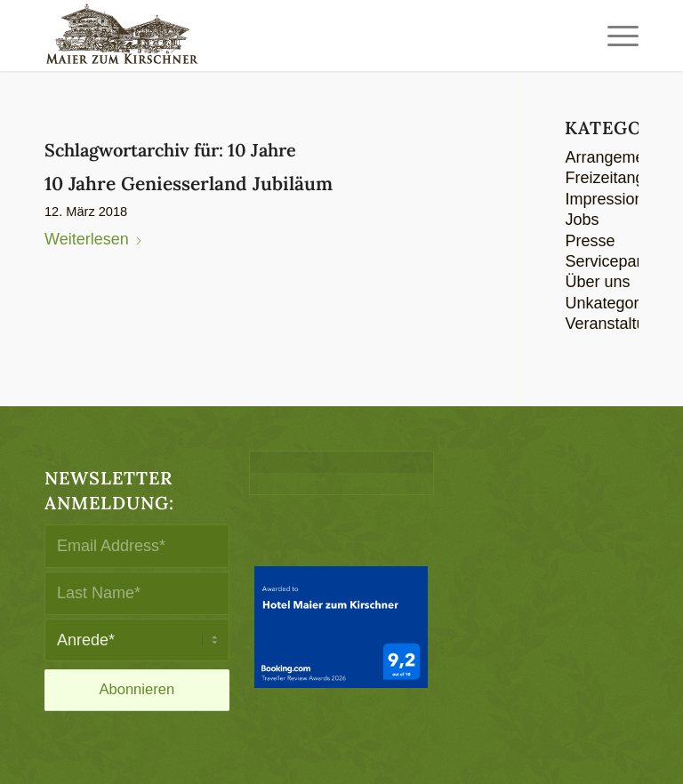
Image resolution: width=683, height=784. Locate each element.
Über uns (597, 282)
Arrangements (615, 157)
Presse (590, 241)
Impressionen (613, 199)
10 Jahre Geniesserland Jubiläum (189, 184)
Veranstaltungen (623, 324)
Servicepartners (621, 261)
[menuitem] (619, 36)
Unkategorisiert (619, 303)
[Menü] (619, 36)
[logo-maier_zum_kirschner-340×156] (122, 36)
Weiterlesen (94, 239)
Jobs (582, 220)
